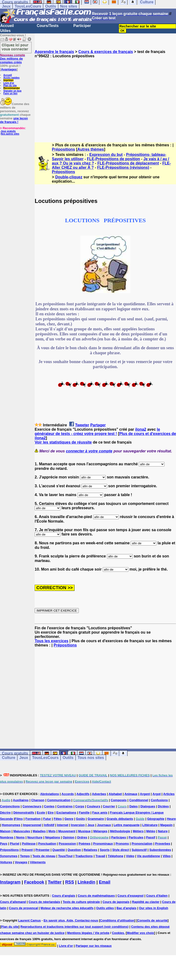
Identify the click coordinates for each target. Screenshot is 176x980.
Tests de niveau (44, 856)
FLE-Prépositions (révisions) (123, 167)
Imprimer (8, 80)
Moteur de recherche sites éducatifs (67, 908)
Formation (33, 819)
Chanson (38, 800)
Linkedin (86, 882)
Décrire (5, 813)
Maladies (39, 831)
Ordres (82, 837)
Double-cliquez (69, 177)
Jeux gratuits (8, 131)
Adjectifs (83, 794)
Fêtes (58, 819)
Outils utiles (105, 908)
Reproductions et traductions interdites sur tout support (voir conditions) (74, 927)
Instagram (10, 882)
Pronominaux (103, 844)
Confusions (159, 800)
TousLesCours (28, 6)
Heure (171, 819)
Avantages (9, 69)
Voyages (21, 862)
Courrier (109, 806)
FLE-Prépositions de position (113, 159)
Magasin (166, 825)
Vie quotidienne (148, 856)
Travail (100, 856)
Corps (80, 806)
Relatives (90, 850)
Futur (47, 819)
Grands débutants (120, 819)
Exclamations (66, 813)
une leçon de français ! (14, 120)
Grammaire (96, 819)
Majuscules (22, 831)
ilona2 (141, 429)
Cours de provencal (24, 908)
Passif (151, 837)
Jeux (6, 6)
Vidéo (130, 856)
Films (19, 819)
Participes (119, 837)
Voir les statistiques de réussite (63, 442)
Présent (27, 850)
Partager (98, 425)
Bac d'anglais (126, 908)
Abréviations (50, 794)
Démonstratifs (24, 813)
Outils (51, 6)
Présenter (43, 850)
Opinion (68, 837)
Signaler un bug (12, 91)
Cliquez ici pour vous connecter (15, 47)
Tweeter (82, 425)
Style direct (121, 850)
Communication (59, 800)
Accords (68, 794)
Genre (69, 819)
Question (74, 850)
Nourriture (35, 837)
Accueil (7, 26)
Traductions (84, 856)
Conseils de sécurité (152, 920)
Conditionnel (139, 800)
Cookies (118, 933)
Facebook (34, 882)
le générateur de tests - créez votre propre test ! (97, 432)
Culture (9, 758)
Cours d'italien (157, 896)
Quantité (59, 850)
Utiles (5, 31)
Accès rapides (11, 78)
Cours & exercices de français (106, 52)
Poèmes (85, 844)
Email (105, 882)
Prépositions (63, 149)
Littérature (150, 825)
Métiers (138, 831)
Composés (119, 800)
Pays (4, 844)
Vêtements (38, 862)
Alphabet (115, 794)
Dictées (163, 806)
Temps (25, 856)
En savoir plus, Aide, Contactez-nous (71, 920)
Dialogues (148, 806)
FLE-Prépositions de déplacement (128, 163)
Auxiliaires (21, 800)
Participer (82, 26)
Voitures (6, 862)
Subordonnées (160, 850)
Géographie (156, 819)
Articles (169, 794)
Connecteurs (32, 806)
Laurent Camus (29, 920)
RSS (70, 882)
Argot (157, 794)
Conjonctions (10, 806)
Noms (20, 837)
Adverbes (99, 794)
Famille (84, 813)
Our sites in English (154, 908)
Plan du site (10, 86)
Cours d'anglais (64, 896)
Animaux (131, 794)
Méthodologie (120, 831)
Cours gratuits (15, 753)
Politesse (29, 844)
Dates (133, 806)
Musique (84, 831)
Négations (53, 837)
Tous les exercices (51, 641)
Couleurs (94, 806)
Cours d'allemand (13, 902)
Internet (63, 825)
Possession (67, 844)
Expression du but (106, 155)
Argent (145, 794)
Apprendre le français (54, 52)
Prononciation (142, 844)
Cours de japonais (116, 902)
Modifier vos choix (140, 933)
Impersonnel (32, 825)
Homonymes (11, 825)
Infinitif (49, 825)
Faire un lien (10, 93)
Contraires (65, 806)
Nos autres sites (10, 134)
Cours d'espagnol (131, 896)
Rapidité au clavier (146, 902)
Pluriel (15, 844)
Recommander (12, 88)
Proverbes (163, 844)
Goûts (80, 819)
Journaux (104, 825)
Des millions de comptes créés (13, 59)
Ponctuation (47, 844)
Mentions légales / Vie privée (88, 933)
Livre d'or (9, 83)
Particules (136, 837)
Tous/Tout (65, 856)
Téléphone (116, 856)
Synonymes (9, 856)
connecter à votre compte (89, 451)
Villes (167, 856)
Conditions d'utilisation (117, 920)
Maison (5, 831)
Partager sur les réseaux (93, 946)
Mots (52, 831)
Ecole (41, 813)
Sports (105, 850)
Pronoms (122, 844)
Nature (163, 831)
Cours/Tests (48, 26)
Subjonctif (139, 850)
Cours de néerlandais (44, 902)
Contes (49, 806)
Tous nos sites (91, 758)
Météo (151, 831)
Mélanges (100, 831)
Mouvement (67, 831)
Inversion (78, 825)
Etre (51, 813)
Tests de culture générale (81, 902)
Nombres (7, 837)
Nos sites (69, 6)
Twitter (55, 882)
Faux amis (100, 813)
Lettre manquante (127, 825)
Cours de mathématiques (96, 896)
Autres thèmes (91, 149)
